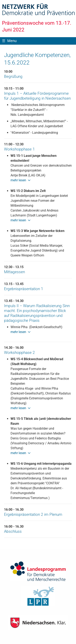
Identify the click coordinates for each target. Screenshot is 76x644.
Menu (9, 41)
